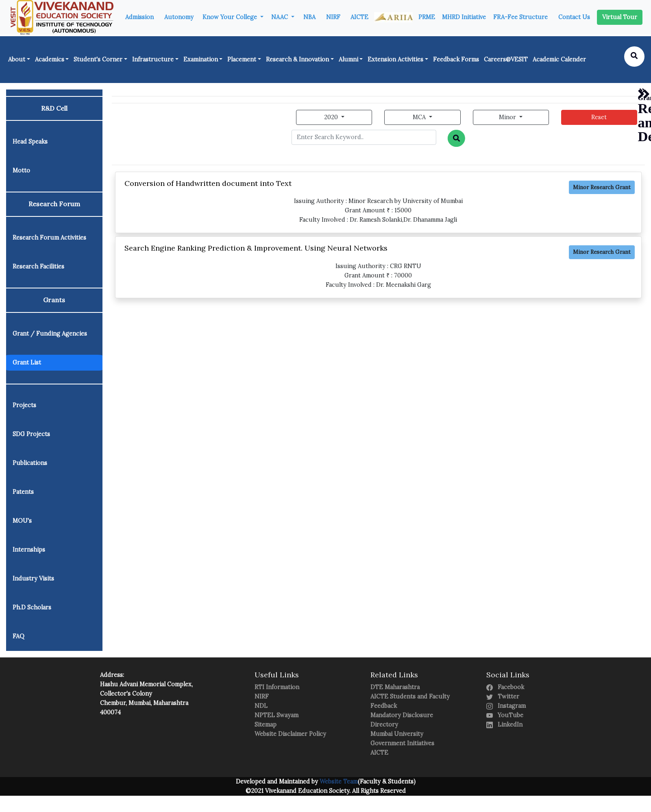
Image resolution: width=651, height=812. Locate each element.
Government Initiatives (402, 743)
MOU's (22, 521)
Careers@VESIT (506, 59)
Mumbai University (397, 734)
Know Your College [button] (231, 17)
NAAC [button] (280, 17)
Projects (24, 405)
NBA (309, 17)
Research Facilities (38, 266)
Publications (30, 463)
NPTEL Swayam (277, 715)
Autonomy (179, 17)
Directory (384, 725)
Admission (139, 17)
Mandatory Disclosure (402, 715)
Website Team (338, 781)
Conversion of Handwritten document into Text (208, 183)
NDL (261, 706)
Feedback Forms (456, 59)
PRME (427, 17)
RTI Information (277, 687)
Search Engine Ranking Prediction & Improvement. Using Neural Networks (256, 248)
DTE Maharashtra (395, 687)
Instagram (506, 706)
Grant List (27, 362)
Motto (21, 170)
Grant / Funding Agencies (50, 334)
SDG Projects (31, 434)
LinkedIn (504, 725)
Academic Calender (559, 59)
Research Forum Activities (49, 238)
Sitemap (266, 725)
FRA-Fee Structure (520, 17)
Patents (23, 492)
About (17, 59)
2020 (332, 117)
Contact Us (574, 17)
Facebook (505, 687)
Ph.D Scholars (32, 607)
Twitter (503, 696)
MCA (420, 117)
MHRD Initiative (464, 17)
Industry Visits (33, 578)
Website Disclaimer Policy (290, 734)
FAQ (19, 636)
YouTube (505, 715)
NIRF (333, 17)
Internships (29, 550)
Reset (599, 117)
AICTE (359, 17)
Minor (508, 117)
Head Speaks (30, 142)
